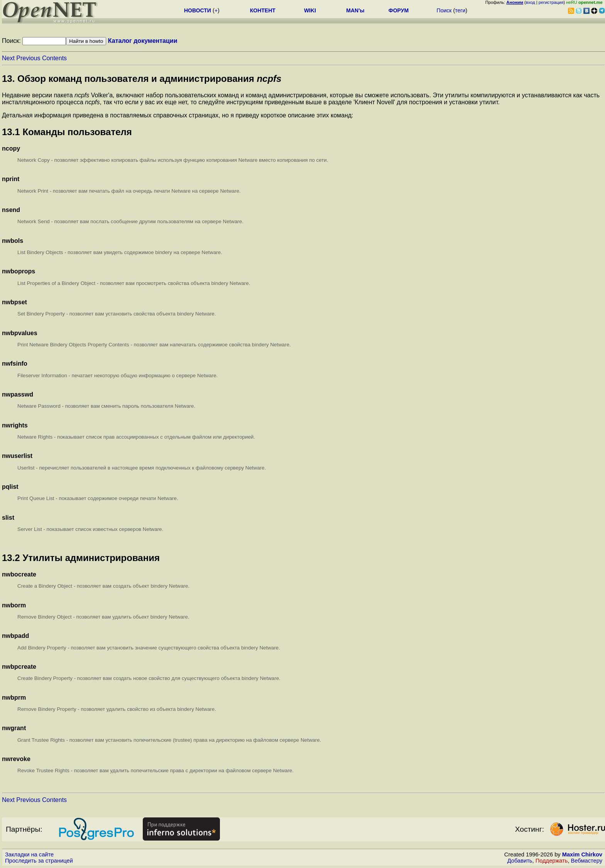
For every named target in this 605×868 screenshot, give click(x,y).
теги (460, 10)
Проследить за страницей (39, 861)
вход (531, 2)
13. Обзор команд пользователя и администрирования (142, 79)
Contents (54, 58)
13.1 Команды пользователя (67, 132)
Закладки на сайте (29, 854)
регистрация (551, 2)
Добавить (520, 861)
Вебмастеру (587, 861)
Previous (28, 58)
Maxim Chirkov (582, 854)
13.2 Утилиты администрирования (81, 558)
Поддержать (552, 861)
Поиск (444, 10)
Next (8, 58)
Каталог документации (143, 41)
